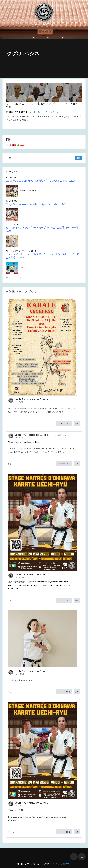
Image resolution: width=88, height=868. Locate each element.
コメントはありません (38, 112)
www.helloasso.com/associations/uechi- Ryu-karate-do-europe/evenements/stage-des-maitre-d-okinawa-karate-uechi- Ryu (41, 585)
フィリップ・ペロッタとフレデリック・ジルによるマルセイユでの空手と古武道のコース (43, 256)
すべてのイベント (14, 278)
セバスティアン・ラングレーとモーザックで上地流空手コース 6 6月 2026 (42, 229)
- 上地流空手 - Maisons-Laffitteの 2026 (41, 181)
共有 (77, 423)
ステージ (54, 112)
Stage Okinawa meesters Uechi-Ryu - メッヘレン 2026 (36, 204)
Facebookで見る (64, 423)
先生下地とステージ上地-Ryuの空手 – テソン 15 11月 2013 (42, 105)
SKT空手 (67, 864)
